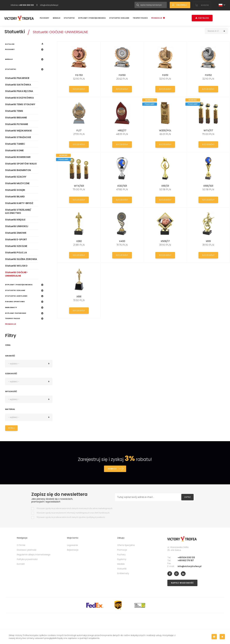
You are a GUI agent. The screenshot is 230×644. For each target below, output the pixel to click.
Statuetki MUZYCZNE (17, 183)
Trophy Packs (140, 18)
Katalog (202, 18)
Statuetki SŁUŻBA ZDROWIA (21, 259)
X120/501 (122, 186)
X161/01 (165, 186)
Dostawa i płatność (27, 550)
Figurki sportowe (15, 302)
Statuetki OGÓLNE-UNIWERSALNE (60, 32)
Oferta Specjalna (126, 545)
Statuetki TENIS (14, 111)
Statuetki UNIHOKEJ (17, 226)
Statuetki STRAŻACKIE (18, 137)
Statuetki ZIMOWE (16, 233)
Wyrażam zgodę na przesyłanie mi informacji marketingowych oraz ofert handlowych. (73, 513)
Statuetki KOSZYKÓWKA (19, 98)
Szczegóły (79, 89)
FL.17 (79, 130)
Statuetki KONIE (14, 150)
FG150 (122, 75)
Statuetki (69, 18)
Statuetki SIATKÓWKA (18, 85)
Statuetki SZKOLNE (16, 246)
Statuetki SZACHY (16, 177)
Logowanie (72, 545)
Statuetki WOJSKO (16, 266)
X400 (122, 241)
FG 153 (79, 75)
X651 (208, 241)
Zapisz (187, 497)
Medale (57, 18)
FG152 (208, 75)
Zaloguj (182, 5)
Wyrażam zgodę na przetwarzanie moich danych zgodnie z (71, 517)
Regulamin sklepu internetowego (34, 555)
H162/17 (122, 130)
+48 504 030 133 (186, 557)
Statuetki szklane (119, 18)
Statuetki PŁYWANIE (17, 124)
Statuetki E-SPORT (16, 239)
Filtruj (11, 428)
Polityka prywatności (27, 559)
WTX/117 (208, 130)
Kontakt (21, 564)
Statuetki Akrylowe (16, 296)
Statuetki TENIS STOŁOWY (20, 104)
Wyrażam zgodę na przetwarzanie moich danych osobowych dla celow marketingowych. (75, 509)
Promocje (157, 18)
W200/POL (165, 130)
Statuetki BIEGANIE (16, 118)
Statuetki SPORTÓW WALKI (21, 164)
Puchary (45, 18)
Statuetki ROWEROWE (18, 157)
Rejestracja (73, 550)
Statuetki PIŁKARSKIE (17, 78)
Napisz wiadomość (182, 583)
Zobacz (112, 469)
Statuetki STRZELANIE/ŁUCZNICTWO (18, 211)
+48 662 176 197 (186, 560)
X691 (79, 297)
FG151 (165, 75)
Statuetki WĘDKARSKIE (18, 131)
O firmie (21, 545)
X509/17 (165, 241)
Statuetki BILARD (15, 197)
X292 (79, 241)
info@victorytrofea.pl (49, 5)
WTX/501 (79, 186)
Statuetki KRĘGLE (15, 220)
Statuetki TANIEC (15, 144)
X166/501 (208, 186)
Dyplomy (122, 559)
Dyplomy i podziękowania (92, 18)
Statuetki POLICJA (16, 253)
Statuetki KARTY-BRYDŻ (19, 203)
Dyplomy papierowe (16, 313)
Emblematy (11, 307)
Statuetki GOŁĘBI (15, 190)
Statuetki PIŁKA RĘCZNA (19, 91)
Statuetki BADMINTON (18, 170)
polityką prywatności (96, 517)
